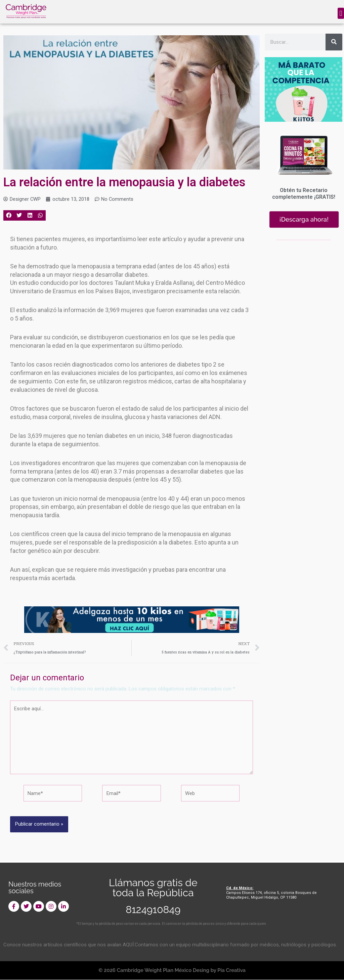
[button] (341, 13)
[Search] (334, 42)
